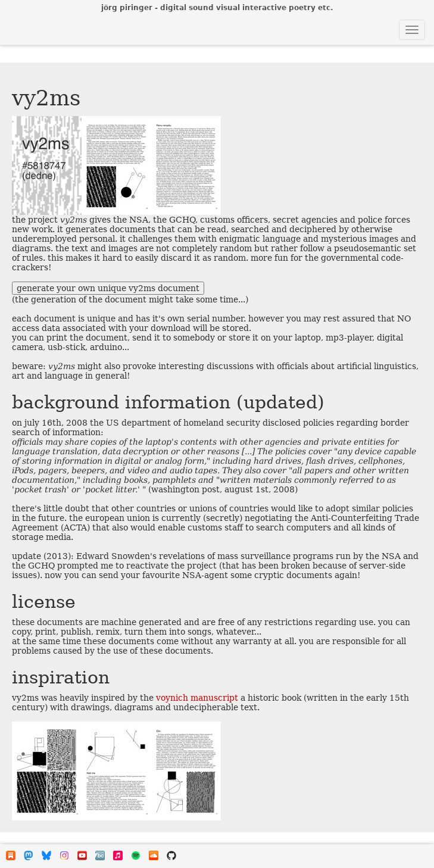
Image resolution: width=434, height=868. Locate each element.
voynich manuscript (197, 698)
